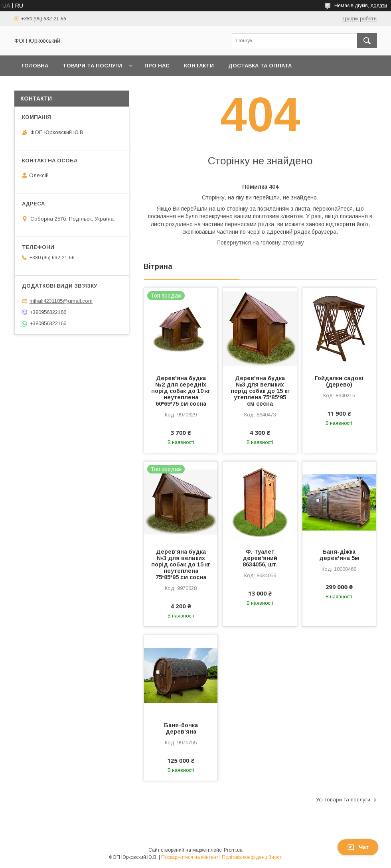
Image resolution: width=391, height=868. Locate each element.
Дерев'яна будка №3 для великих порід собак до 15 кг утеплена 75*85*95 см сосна (260, 391)
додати (379, 6)
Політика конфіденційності (252, 857)
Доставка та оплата (260, 66)
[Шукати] (367, 41)
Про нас (157, 66)
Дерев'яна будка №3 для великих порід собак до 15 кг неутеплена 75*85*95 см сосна (181, 564)
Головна (35, 66)
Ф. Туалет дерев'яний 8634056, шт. (260, 558)
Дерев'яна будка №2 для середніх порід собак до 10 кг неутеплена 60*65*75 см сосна (181, 391)
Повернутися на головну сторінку (260, 243)
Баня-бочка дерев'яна (181, 728)
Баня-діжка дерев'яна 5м (339, 555)
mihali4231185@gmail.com (61, 301)
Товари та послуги (92, 66)
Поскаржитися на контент (190, 857)
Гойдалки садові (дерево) (339, 381)
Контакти (199, 66)
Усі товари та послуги (343, 800)
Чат (358, 847)
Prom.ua (233, 850)
